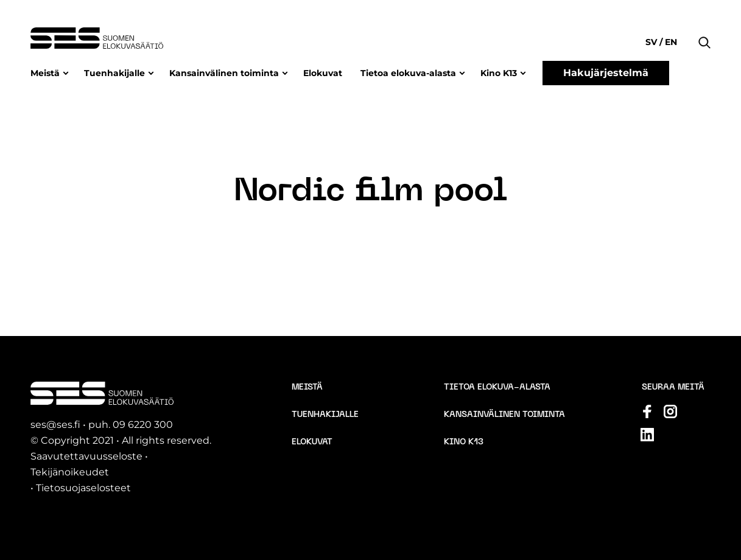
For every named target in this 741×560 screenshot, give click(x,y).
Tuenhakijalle (114, 73)
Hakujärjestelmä (606, 73)
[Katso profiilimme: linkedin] (647, 435)
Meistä (45, 73)
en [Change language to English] (670, 42)
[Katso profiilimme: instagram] (670, 411)
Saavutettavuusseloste (86, 456)
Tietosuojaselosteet (83, 488)
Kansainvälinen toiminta (224, 73)
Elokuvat (323, 73)
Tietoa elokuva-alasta (408, 73)
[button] (704, 24)
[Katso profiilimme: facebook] (647, 411)
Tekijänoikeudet (70, 472)
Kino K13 (499, 73)
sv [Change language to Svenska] (652, 42)
